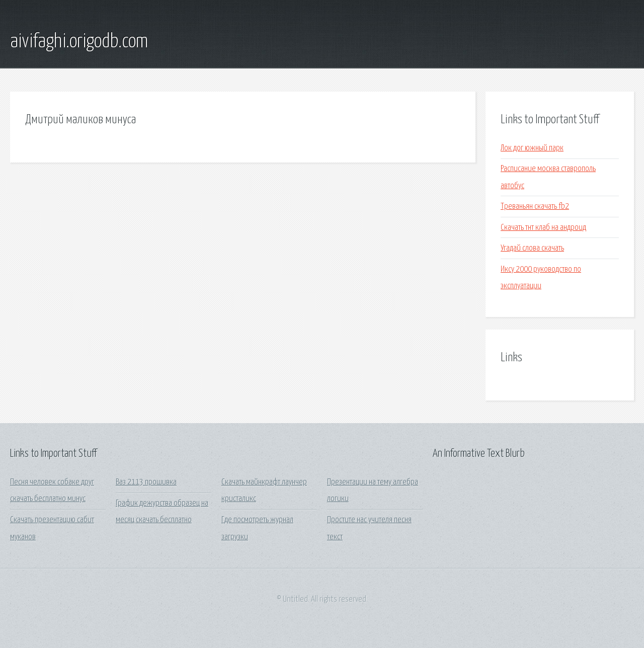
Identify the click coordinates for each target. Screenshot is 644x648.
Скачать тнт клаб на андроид (543, 228)
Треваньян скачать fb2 (535, 207)
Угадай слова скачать (532, 248)
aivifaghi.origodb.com (79, 42)
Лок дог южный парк (532, 148)
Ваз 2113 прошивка (146, 482)
